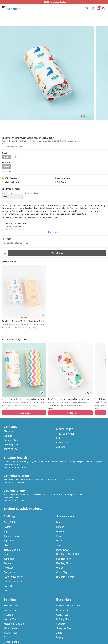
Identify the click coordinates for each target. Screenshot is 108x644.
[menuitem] (3, 8)
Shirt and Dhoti (12, 550)
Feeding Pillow (64, 563)
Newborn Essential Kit (68, 606)
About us (8, 431)
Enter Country (7, 193)
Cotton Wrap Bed (13, 619)
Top (6, 532)
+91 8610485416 (19, 482)
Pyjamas (8, 568)
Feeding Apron (64, 559)
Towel (59, 545)
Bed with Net (11, 610)
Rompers (9, 563)
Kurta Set (9, 586)
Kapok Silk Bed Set (14, 624)
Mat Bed (8, 615)
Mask (59, 541)
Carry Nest (62, 615)
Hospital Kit (62, 610)
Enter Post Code (31, 193)
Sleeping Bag (63, 628)
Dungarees (10, 572)
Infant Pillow (10, 633)
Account (61, 447)
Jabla (59, 633)
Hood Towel (63, 550)
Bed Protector (11, 606)
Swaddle (61, 624)
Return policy (11, 440)
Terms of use (11, 449)
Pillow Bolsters (12, 628)
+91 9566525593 (19, 467)
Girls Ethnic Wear (13, 582)
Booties (60, 532)
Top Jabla (9, 541)
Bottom (8, 527)
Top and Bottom (12, 536)
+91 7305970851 (19, 500)
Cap (58, 536)
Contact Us (62, 442)
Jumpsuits (9, 559)
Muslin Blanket (12, 642)
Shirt (6, 545)
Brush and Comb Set (68, 554)
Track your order (65, 434)
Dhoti (6, 591)
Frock (7, 554)
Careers (8, 436)
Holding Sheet (64, 619)
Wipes (60, 568)
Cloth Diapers (64, 572)
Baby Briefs (10, 522)
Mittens (60, 527)
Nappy (60, 637)
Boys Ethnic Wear (13, 577)
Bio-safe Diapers (65, 577)
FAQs (59, 438)
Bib (58, 522)
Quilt (6, 637)
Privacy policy (11, 445)
